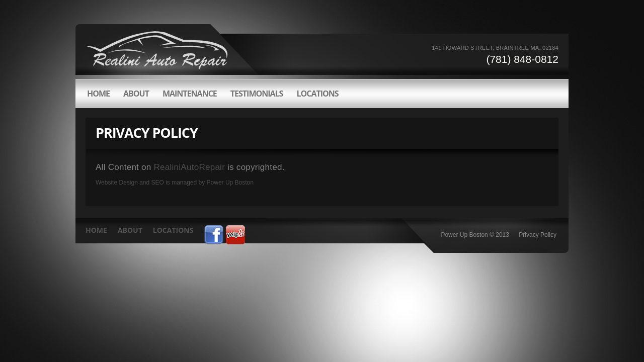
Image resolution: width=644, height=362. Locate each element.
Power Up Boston (230, 183)
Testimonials (257, 94)
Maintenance (190, 94)
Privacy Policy (538, 235)
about (136, 94)
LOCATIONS (317, 94)
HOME (98, 94)
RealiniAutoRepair (190, 167)
